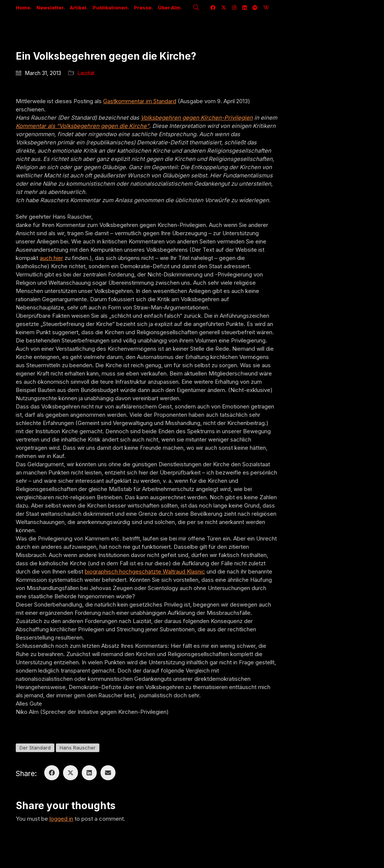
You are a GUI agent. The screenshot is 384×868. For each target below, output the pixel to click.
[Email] (108, 773)
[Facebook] (52, 773)
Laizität (86, 73)
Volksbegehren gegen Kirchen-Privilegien (197, 118)
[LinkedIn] (89, 773)
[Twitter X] (70, 773)
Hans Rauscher (78, 748)
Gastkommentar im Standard (140, 101)
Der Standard (35, 748)
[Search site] (196, 8)
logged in (61, 819)
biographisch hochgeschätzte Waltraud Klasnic (145, 571)
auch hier (51, 258)
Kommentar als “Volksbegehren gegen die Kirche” (82, 126)
